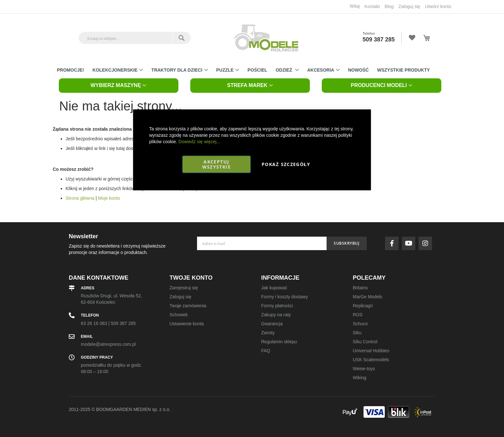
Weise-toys (364, 369)
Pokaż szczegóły (286, 164)
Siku (357, 333)
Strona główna (80, 198)
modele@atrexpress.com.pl (108, 344)
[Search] (181, 38)
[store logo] (266, 38)
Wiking (360, 378)
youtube (410, 243)
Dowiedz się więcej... (199, 141)
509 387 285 (379, 39)
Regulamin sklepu (279, 342)
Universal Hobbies (371, 351)
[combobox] (135, 38)
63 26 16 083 (94, 323)
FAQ (266, 351)
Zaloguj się (410, 6)
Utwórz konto (438, 6)
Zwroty (268, 333)
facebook (393, 243)
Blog (389, 6)
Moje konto (109, 198)
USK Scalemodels (371, 360)
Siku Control (365, 342)
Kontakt (372, 6)
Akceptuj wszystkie (216, 164)
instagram (427, 243)
